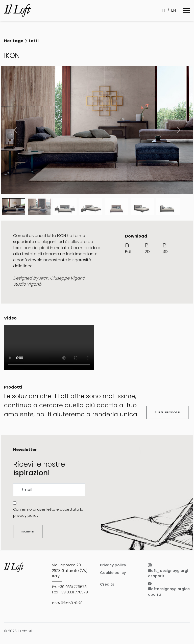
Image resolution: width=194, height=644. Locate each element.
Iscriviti (28, 531)
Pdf (128, 249)
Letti (34, 41)
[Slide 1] (39, 207)
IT (164, 10)
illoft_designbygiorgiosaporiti (168, 571)
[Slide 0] (13, 207)
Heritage (14, 41)
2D (147, 249)
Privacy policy (113, 565)
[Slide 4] (116, 207)
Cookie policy (113, 573)
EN (174, 10)
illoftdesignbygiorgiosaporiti (169, 589)
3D (165, 249)
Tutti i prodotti (167, 412)
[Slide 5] (142, 207)
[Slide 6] (168, 207)
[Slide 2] (65, 207)
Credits (107, 584)
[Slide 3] (91, 207)
